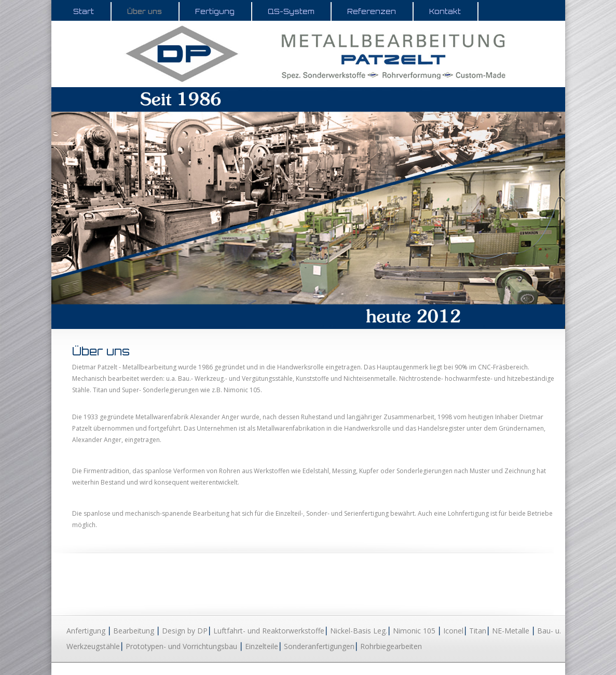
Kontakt (445, 11)
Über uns (145, 11)
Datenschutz (494, 668)
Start (84, 11)
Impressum (538, 669)
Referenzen (372, 11)
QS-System (291, 11)
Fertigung (215, 11)
